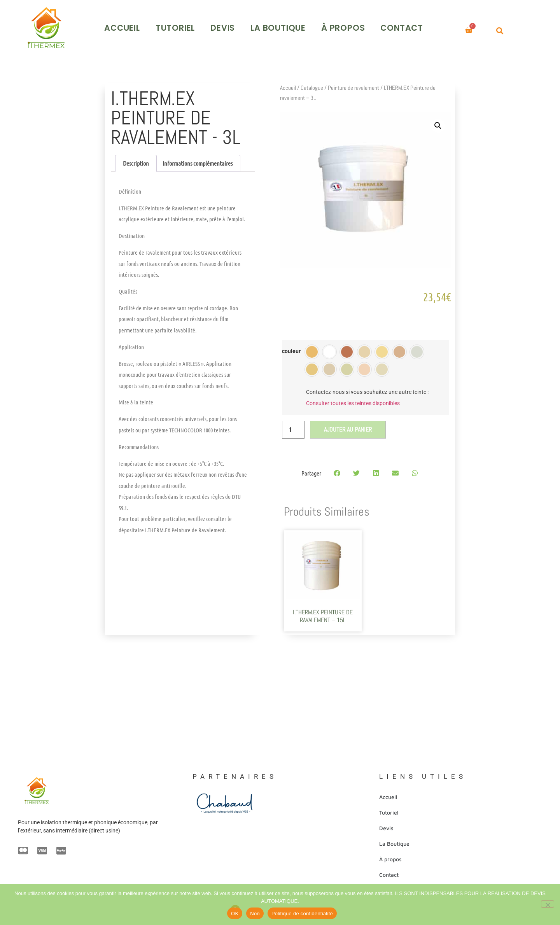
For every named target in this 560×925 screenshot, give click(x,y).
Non (255, 914)
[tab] (136, 160)
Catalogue (312, 85)
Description (136, 160)
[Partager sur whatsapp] (416, 470)
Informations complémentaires (198, 160)
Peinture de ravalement (353, 85)
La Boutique (308, 25)
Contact (432, 25)
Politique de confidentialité (302, 914)
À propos (373, 25)
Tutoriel (205, 25)
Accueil (152, 25)
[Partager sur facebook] (339, 470)
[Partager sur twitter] (358, 470)
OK (235, 914)
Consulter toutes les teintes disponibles (353, 400)
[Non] (548, 904)
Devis (253, 25)
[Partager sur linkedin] (377, 470)
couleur (291, 348)
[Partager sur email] (397, 470)
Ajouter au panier (348, 426)
